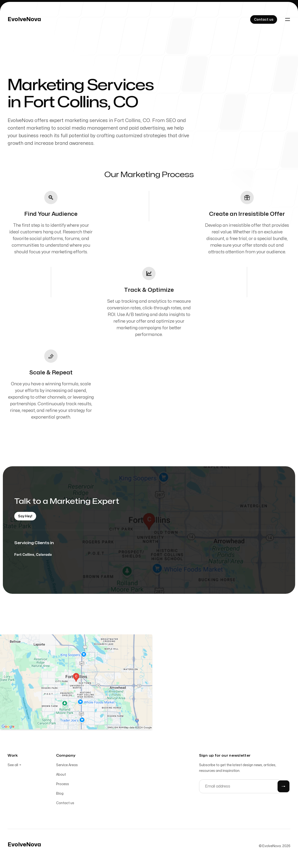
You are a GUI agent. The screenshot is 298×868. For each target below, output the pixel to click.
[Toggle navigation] (288, 19)
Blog (60, 794)
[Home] (24, 19)
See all (14, 766)
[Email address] (245, 787)
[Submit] (283, 787)
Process (63, 785)
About (61, 775)
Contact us (65, 804)
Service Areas (67, 766)
